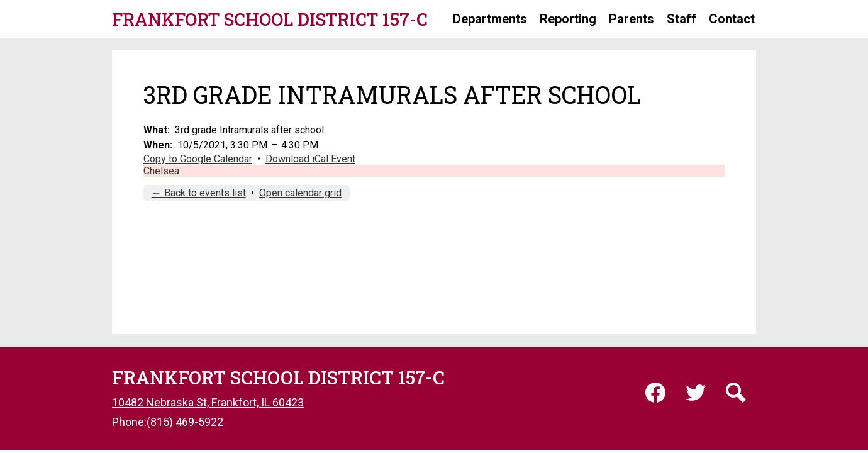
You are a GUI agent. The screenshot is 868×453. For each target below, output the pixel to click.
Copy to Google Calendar (198, 159)
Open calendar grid (300, 193)
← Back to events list (199, 193)
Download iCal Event (310, 159)
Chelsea (161, 171)
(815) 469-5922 (185, 422)
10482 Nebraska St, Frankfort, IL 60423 (208, 402)
